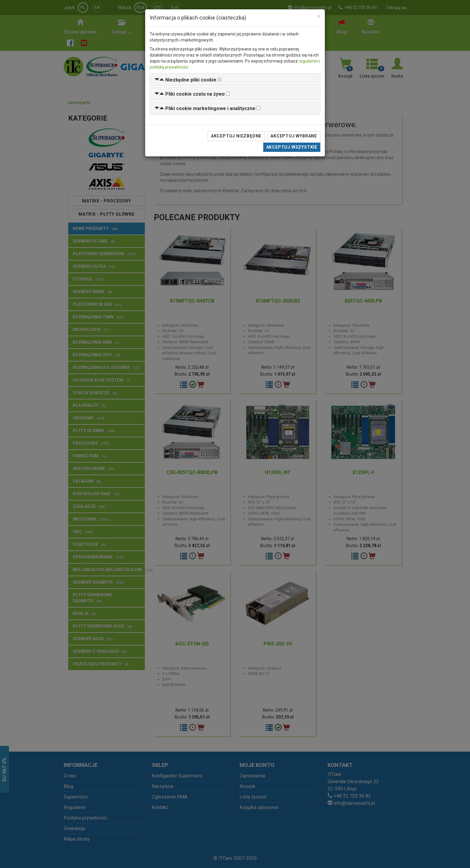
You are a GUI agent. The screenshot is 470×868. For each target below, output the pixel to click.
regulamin (308, 61)
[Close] (319, 16)
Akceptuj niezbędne (236, 136)
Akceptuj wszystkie (292, 147)
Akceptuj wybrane (294, 136)
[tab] (235, 80)
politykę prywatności (169, 67)
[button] (185, 80)
